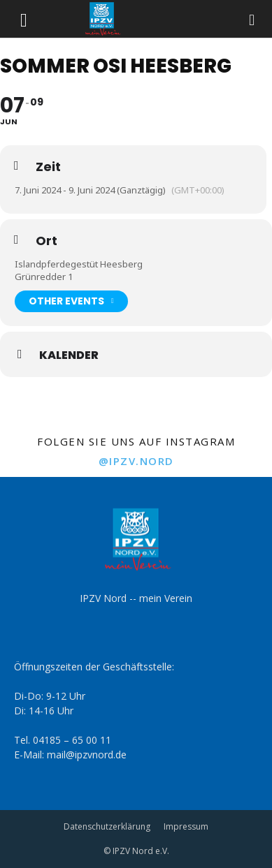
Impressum (186, 826)
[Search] (252, 19)
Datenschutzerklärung (107, 826)
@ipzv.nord (136, 461)
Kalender (69, 355)
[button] (24, 19)
